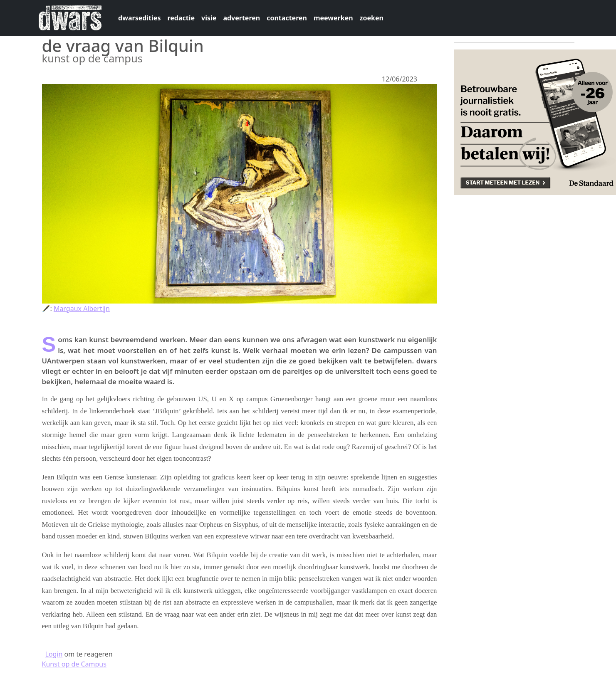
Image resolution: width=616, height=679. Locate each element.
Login (54, 654)
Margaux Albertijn (82, 309)
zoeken (372, 18)
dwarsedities (139, 18)
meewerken (333, 18)
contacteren (287, 18)
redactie (181, 18)
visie (209, 18)
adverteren (241, 18)
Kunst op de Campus (74, 664)
